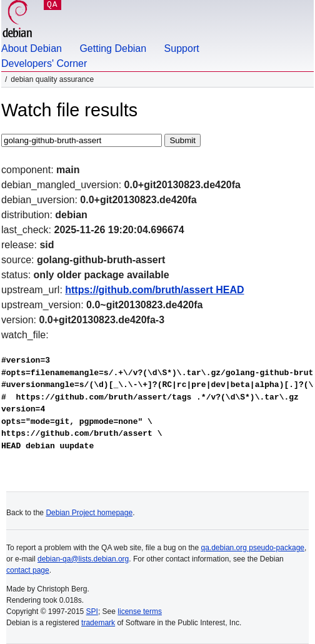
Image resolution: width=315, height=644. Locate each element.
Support (182, 48)
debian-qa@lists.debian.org (83, 559)
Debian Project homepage (89, 513)
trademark (98, 623)
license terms (140, 611)
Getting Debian (113, 48)
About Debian (32, 48)
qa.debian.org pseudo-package (253, 548)
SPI (92, 611)
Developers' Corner (44, 63)
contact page (28, 570)
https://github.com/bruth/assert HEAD (154, 290)
